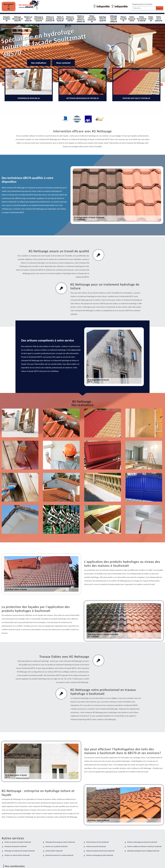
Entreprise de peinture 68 (7, 19)
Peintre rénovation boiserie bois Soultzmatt (100, 851)
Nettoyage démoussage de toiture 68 (17, 19)
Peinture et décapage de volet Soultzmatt (100, 855)
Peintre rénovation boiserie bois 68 (92, 19)
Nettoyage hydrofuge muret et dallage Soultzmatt (143, 851)
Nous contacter (63, 63)
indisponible (103, 6)
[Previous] (3, 85)
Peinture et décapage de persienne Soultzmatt (142, 842)
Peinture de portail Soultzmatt (96, 846)
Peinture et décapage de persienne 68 (50, 19)
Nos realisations (39, 63)
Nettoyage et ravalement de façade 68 (39, 19)
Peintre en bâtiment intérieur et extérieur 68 (81, 19)
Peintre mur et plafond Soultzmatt (57, 846)
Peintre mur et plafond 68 (159, 19)
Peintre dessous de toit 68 (132, 19)
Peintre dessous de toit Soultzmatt (97, 842)
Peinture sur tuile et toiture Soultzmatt (17, 855)
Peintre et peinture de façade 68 (60, 19)
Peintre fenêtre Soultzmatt (54, 851)
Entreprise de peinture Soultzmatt (16, 846)
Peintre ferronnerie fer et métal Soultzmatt (59, 855)
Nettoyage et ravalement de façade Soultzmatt (20, 851)
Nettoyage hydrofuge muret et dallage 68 (114, 19)
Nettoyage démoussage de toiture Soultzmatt (60, 842)
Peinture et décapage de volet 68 (70, 19)
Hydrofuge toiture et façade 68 (103, 19)
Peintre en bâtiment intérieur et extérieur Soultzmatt (144, 846)
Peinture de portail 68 (123, 19)
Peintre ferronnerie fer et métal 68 (142, 19)
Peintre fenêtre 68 (151, 19)
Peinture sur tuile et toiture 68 (28, 19)
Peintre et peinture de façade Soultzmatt (18, 842)
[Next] (162, 85)
